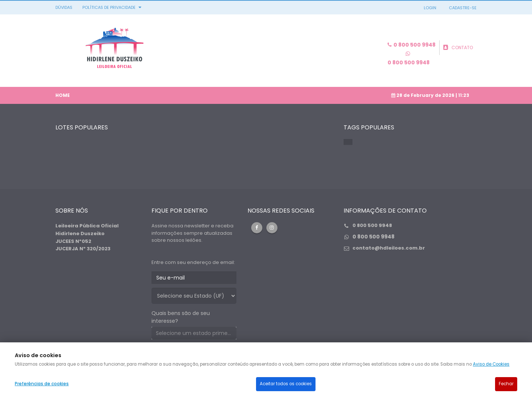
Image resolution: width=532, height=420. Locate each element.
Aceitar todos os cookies (286, 384)
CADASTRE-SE (463, 8)
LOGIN (430, 8)
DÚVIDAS (64, 7)
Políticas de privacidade (109, 7)
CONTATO (462, 48)
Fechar (506, 384)
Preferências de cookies (42, 384)
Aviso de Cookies (491, 364)
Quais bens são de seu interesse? (181, 317)
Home (63, 95)
